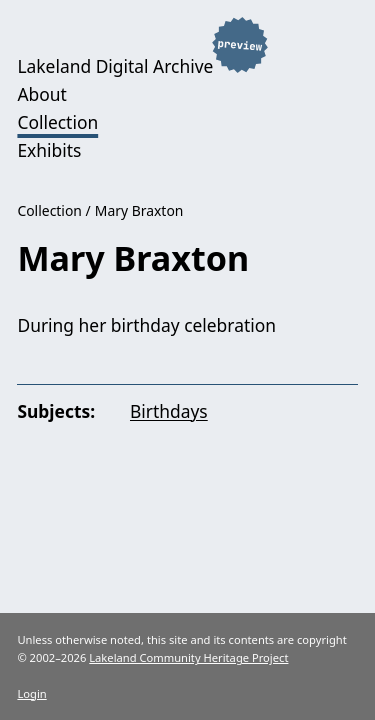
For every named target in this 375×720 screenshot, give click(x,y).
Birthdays (169, 411)
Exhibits (49, 150)
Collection (57, 122)
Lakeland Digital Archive (115, 66)
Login (31, 693)
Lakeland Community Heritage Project (188, 657)
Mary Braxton (139, 210)
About (41, 94)
